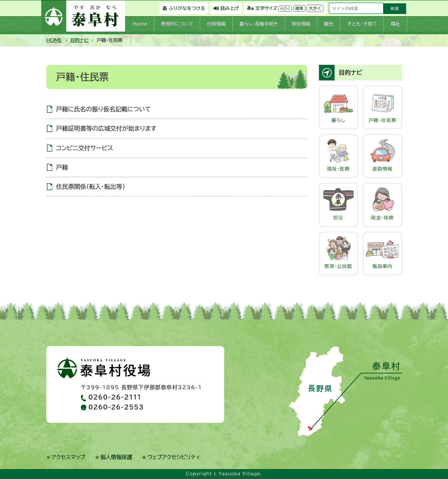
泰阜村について (177, 24)
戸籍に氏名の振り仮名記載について (104, 109)
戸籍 (62, 167)
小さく (285, 9)
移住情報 (301, 24)
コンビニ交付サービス (85, 148)
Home (140, 24)
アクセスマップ (69, 457)
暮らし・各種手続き (259, 24)
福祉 (395, 24)
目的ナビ (79, 40)
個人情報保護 (116, 457)
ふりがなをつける (187, 8)
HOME (54, 40)
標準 (299, 8)
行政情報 (216, 24)
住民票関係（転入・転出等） (91, 186)
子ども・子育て (362, 24)
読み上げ (229, 8)
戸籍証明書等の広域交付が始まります (106, 128)
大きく (315, 8)
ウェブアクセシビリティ (174, 457)
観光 (329, 24)
